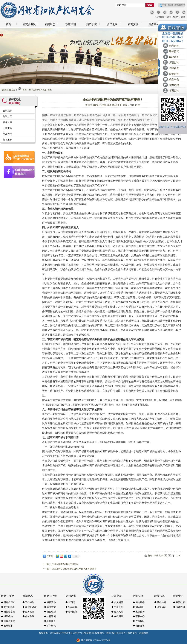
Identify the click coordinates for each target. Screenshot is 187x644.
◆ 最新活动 (50, 602)
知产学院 (91, 24)
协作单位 (154, 24)
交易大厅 (7, 134)
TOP (178, 556)
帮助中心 (178, 596)
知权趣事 (7, 140)
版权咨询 (174, 57)
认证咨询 (174, 63)
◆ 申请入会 (117, 607)
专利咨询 (174, 46)
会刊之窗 (71, 596)
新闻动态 (50, 24)
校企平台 (174, 79)
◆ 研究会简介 (8, 602)
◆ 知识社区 (139, 607)
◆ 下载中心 (139, 616)
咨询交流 (133, 24)
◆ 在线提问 (139, 621)
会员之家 (112, 24)
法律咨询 (174, 68)
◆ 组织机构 (7, 616)
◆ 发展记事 (7, 626)
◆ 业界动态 (28, 612)
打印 (150, 556)
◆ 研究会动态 (29, 607)
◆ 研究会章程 (8, 612)
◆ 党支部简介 (8, 607)
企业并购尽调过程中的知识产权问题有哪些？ (74, 569)
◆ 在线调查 (117, 616)
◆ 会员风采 (117, 612)
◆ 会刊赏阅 (71, 612)
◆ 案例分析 (139, 612)
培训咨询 (174, 91)
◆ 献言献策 (179, 602)
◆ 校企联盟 (50, 612)
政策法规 (71, 24)
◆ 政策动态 (160, 607)
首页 (8, 24)
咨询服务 (7, 111)
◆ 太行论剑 (50, 616)
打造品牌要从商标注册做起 (65, 564)
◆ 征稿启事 (71, 607)
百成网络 (144, 633)
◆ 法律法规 (160, 602)
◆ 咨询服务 (139, 602)
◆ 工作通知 (28, 602)
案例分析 (7, 122)
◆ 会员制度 (117, 602)
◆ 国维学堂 (50, 607)
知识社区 (47, 90)
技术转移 (174, 85)
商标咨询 (174, 51)
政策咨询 (174, 74)
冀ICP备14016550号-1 (117, 633)
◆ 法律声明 (179, 607)
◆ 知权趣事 (139, 626)
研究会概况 (29, 24)
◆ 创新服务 (50, 621)
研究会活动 (35, 90)
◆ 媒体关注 (28, 616)
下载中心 (7, 128)
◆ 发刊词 (70, 602)
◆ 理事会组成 (8, 621)
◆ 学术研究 (50, 626)
